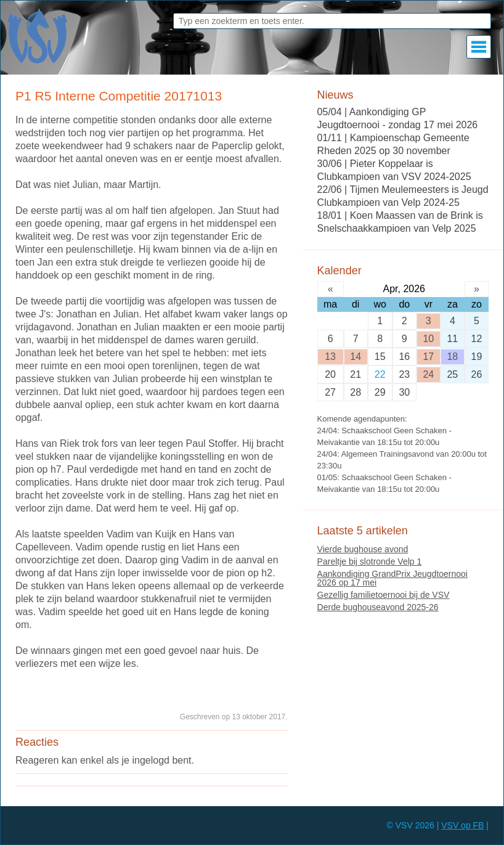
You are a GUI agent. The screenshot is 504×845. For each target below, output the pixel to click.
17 (428, 357)
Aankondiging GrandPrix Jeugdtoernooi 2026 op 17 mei (392, 578)
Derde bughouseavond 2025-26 (378, 607)
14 (356, 357)
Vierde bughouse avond (363, 549)
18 (452, 357)
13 (330, 357)
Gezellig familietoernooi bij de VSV (384, 595)
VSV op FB (462, 825)
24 (428, 374)
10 (428, 339)
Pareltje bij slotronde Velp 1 (370, 561)
